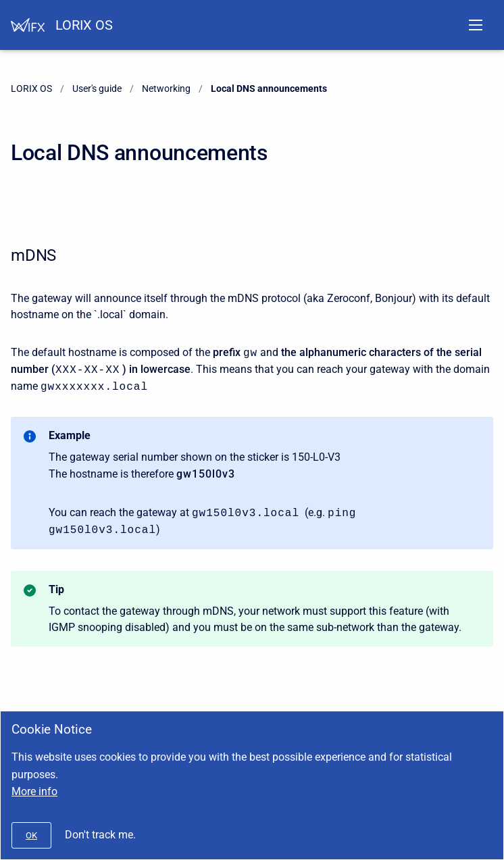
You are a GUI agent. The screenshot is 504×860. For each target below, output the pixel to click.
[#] (31, 835)
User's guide (97, 88)
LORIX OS (84, 25)
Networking (166, 88)
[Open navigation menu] (476, 25)
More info (34, 791)
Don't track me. (100, 835)
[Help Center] (28, 25)
